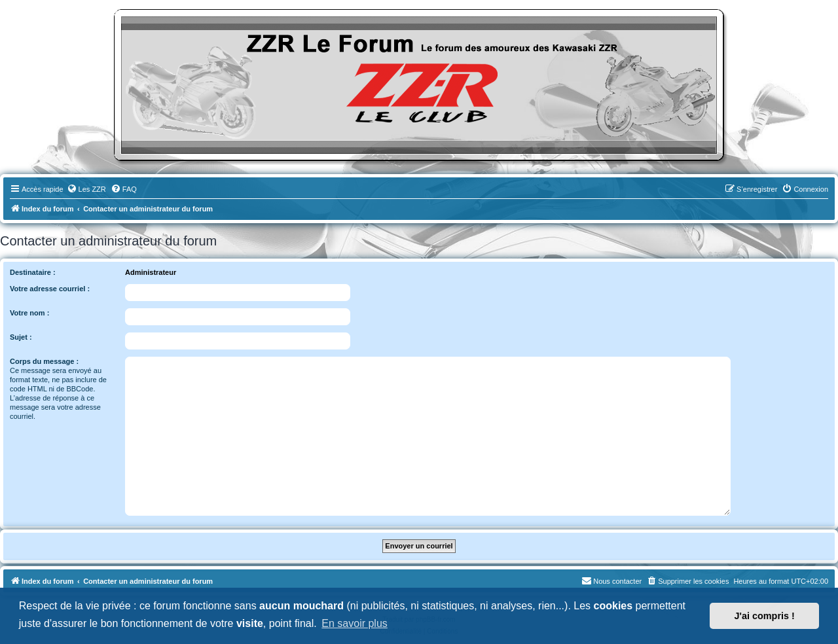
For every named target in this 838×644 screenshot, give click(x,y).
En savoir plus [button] (355, 623)
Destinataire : (33, 272)
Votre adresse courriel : (50, 289)
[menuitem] (86, 189)
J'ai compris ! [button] (765, 616)
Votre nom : (29, 313)
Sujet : (21, 337)
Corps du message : (44, 361)
